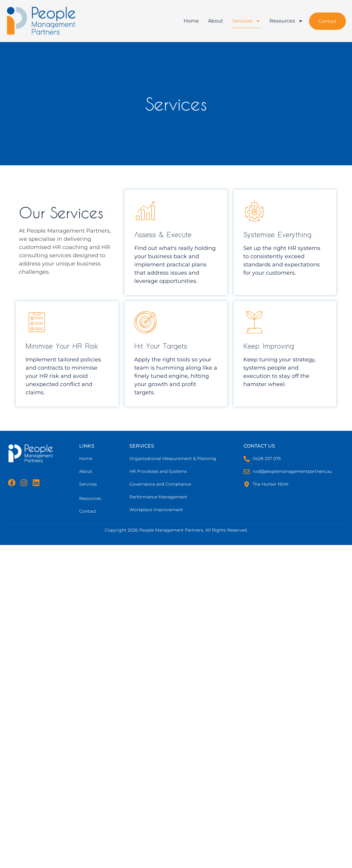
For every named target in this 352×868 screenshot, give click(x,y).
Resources (286, 21)
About (216, 21)
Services (246, 21)
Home (191, 21)
